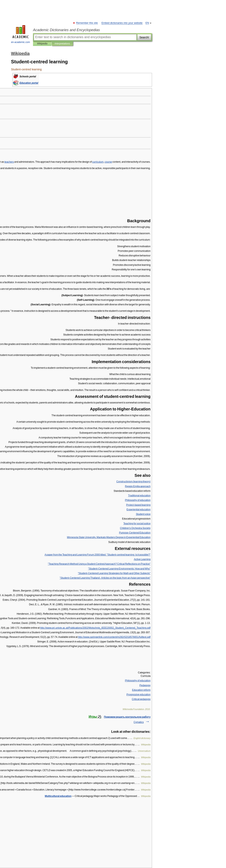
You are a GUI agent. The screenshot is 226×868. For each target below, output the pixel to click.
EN (147, 23)
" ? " (99, 564)
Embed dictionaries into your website (122, 23)
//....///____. (95, 628)
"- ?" (97, 555)
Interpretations (62, 44)
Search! (144, 37)
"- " (119, 569)
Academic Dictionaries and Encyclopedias (66, 30)
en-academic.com (20, 34)
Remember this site (87, 23)
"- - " (105, 578)
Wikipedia (42, 44)
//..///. (114, 637)
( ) (133, 482)
